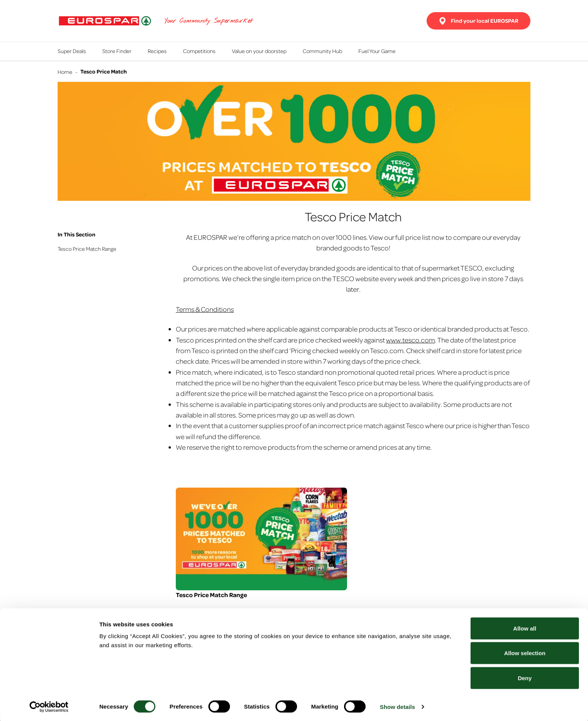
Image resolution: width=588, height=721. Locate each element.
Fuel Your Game (377, 51)
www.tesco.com (411, 340)
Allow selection (525, 653)
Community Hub (322, 51)
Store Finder (117, 51)
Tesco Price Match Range (87, 249)
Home (65, 72)
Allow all (525, 628)
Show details (398, 706)
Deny (525, 677)
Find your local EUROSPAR (479, 21)
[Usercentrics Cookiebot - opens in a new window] (49, 706)
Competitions (199, 51)
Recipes (157, 51)
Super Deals (72, 51)
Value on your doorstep (259, 51)
